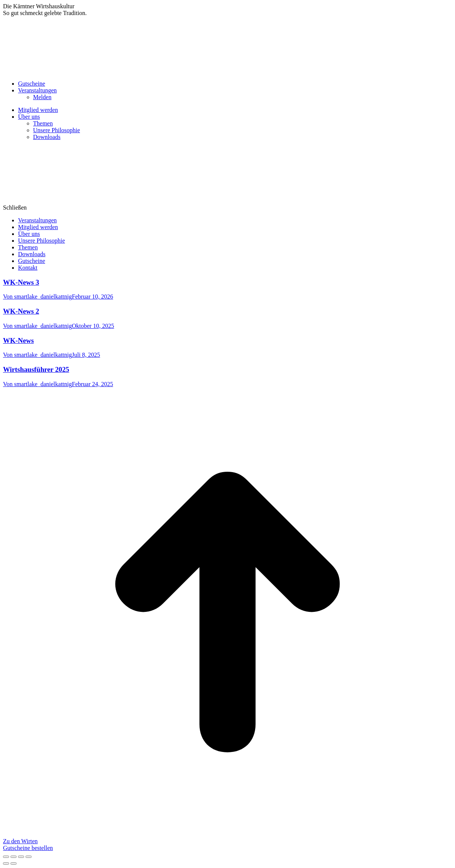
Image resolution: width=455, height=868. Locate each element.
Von (37, 297)
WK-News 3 (21, 282)
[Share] (14, 857)
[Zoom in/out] (29, 857)
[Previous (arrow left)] (6, 863)
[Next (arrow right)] (14, 863)
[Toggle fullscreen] (21, 857)
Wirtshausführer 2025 (36, 369)
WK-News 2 (21, 311)
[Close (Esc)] (6, 857)
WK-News (18, 340)
